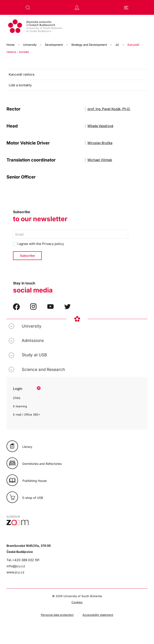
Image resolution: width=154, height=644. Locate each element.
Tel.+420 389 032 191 (23, 560)
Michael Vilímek (100, 160)
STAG (17, 398)
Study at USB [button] (34, 355)
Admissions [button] (33, 341)
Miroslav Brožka (100, 143)
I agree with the (38, 244)
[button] (28, 8)
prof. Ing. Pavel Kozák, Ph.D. (109, 109)
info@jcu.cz (16, 566)
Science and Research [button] (43, 370)
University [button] (32, 326)
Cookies (77, 602)
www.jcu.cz (15, 572)
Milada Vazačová (100, 126)
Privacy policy (53, 244)
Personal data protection (57, 615)
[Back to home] (77, 27)
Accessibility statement (98, 615)
